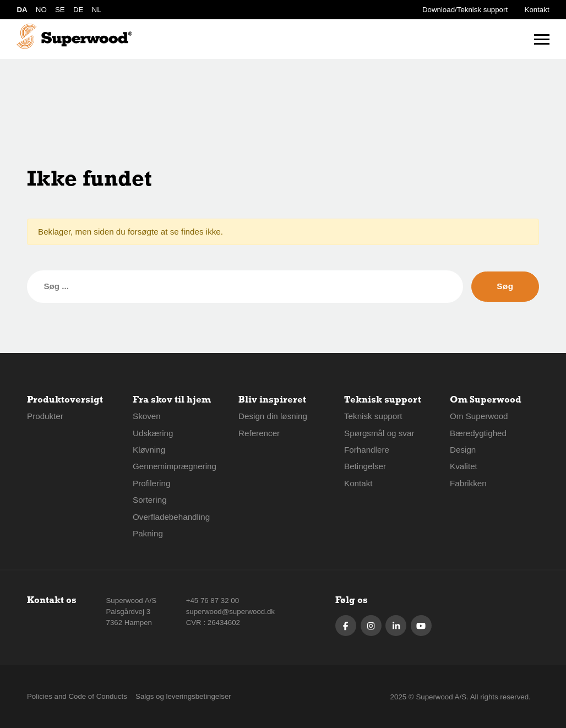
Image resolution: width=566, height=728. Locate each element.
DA (22, 10)
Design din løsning (273, 416)
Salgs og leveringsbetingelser (183, 696)
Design (463, 450)
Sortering (150, 500)
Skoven (147, 416)
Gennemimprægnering (175, 466)
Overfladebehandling (171, 517)
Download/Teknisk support (465, 10)
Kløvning (149, 450)
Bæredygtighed (478, 433)
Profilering (151, 483)
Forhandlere (367, 450)
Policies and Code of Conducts (77, 696)
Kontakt (537, 10)
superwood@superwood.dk (230, 612)
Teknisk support (373, 416)
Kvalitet (464, 466)
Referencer (259, 433)
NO (41, 10)
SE (60, 10)
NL (97, 10)
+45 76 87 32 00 (213, 601)
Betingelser (365, 466)
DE (78, 10)
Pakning (148, 533)
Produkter (45, 416)
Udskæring (153, 433)
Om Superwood (479, 416)
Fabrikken (468, 483)
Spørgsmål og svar (379, 433)
